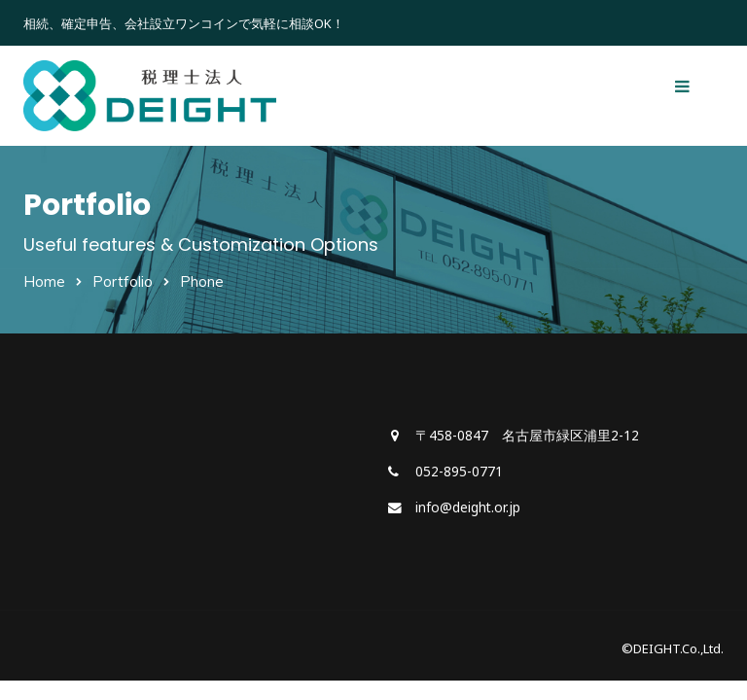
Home (44, 281)
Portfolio (123, 281)
